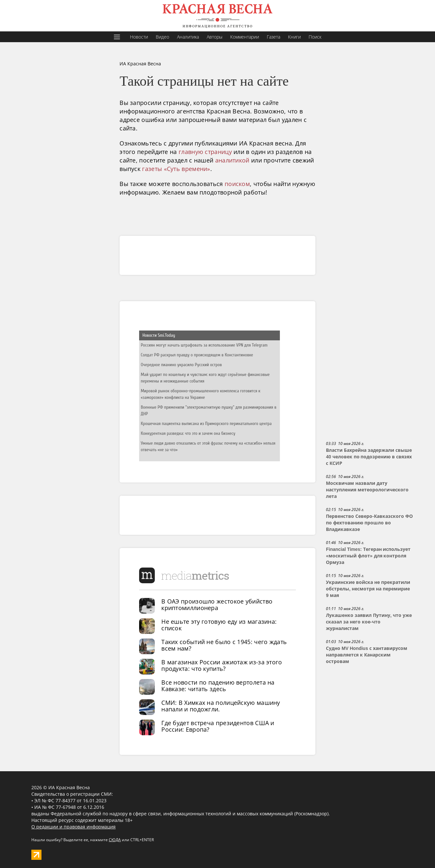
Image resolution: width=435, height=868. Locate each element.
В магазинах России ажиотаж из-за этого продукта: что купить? (222, 665)
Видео (162, 37)
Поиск (315, 37)
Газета (274, 37)
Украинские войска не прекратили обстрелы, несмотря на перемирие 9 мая (368, 589)
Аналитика (188, 37)
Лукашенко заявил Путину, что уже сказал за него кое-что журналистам (369, 622)
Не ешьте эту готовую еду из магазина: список (219, 625)
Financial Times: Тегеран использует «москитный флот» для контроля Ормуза (368, 556)
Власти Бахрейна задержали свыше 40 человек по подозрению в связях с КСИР (369, 457)
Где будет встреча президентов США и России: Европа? (218, 726)
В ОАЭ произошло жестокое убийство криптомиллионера (217, 604)
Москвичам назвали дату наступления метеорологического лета (367, 490)
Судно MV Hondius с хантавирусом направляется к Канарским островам (367, 655)
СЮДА (115, 840)
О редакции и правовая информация (73, 827)
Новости (139, 37)
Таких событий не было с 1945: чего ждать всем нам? (224, 645)
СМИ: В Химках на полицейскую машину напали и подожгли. (221, 706)
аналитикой (232, 160)
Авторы (215, 37)
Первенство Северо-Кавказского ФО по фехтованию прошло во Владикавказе (369, 523)
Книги (294, 37)
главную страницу (205, 152)
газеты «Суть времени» (176, 169)
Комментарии (245, 37)
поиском (237, 184)
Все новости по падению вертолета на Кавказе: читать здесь (218, 686)
